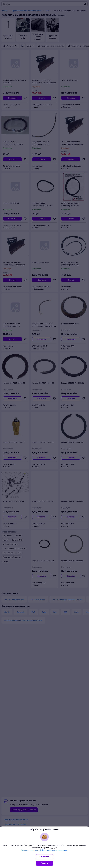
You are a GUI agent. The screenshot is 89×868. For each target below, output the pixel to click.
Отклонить (44, 857)
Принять (44, 863)
